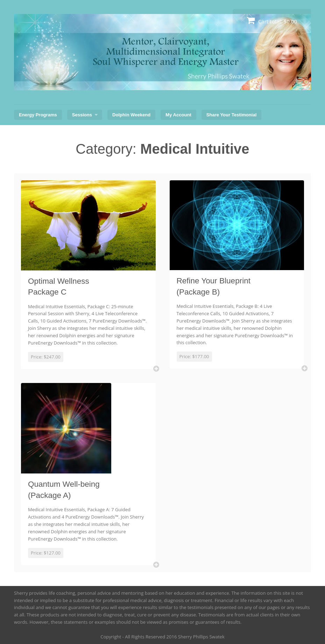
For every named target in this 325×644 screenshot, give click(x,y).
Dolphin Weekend (131, 115)
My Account (178, 115)
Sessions (82, 115)
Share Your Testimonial (232, 115)
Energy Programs (38, 115)
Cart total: (272, 20)
